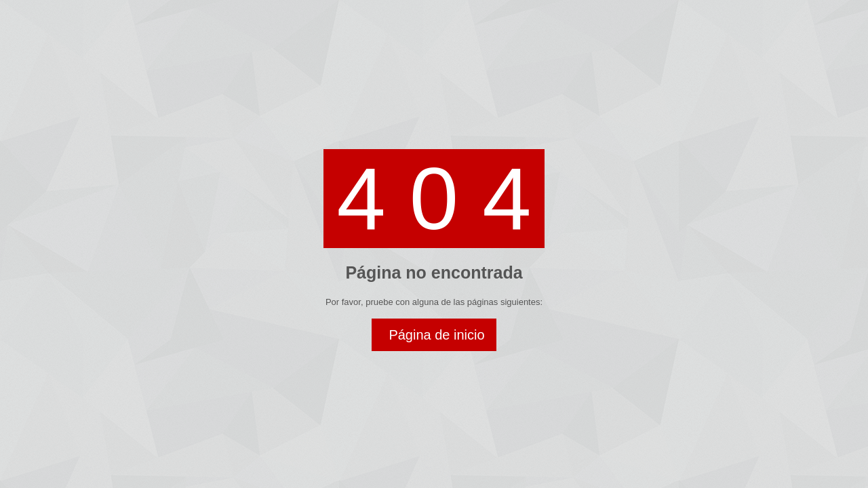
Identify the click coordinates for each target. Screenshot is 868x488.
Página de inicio (436, 335)
